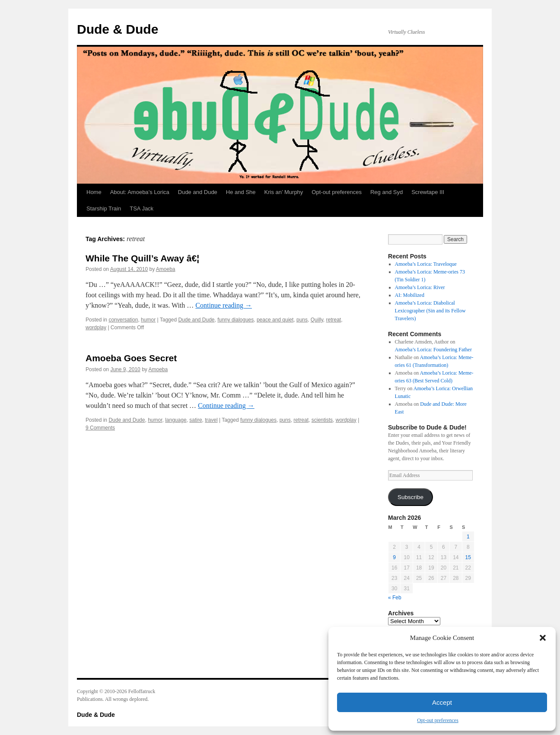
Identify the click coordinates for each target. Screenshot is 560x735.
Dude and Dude (198, 192)
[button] (543, 638)
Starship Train (104, 208)
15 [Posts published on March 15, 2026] (468, 557)
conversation (123, 320)
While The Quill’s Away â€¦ (142, 258)
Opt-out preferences (438, 720)
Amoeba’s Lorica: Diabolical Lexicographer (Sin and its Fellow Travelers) (430, 311)
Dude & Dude (118, 29)
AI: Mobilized (410, 295)
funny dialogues (235, 320)
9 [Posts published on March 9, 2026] (394, 557)
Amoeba (166, 269)
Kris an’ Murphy (284, 192)
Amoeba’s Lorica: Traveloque (426, 264)
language (176, 420)
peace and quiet (275, 320)
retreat (334, 320)
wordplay (96, 328)
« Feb (395, 598)
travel (211, 420)
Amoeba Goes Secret (131, 358)
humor (148, 320)
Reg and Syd (387, 192)
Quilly (317, 320)
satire (196, 420)
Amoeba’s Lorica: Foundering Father (433, 350)
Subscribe (410, 497)
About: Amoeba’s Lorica (140, 192)
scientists (322, 420)
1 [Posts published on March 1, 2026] (468, 537)
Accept (442, 702)
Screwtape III (428, 192)
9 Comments (100, 428)
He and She (241, 192)
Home (94, 192)
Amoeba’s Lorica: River (420, 287)
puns (302, 320)
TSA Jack (142, 208)
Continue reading (224, 305)
